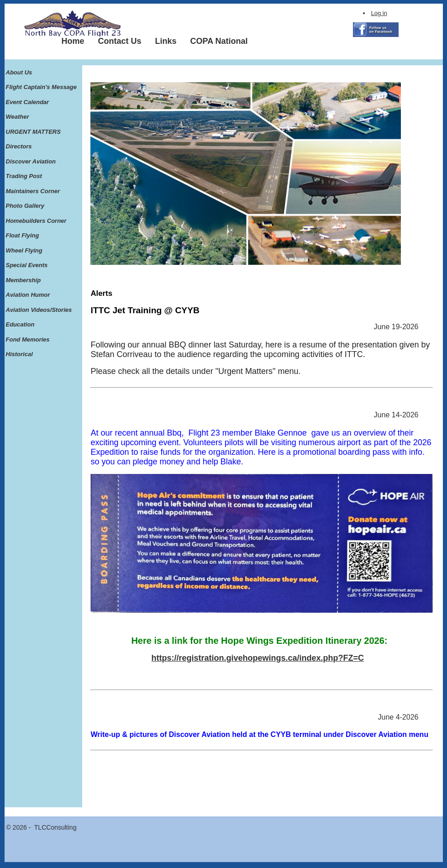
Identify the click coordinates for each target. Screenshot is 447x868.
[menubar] (155, 41)
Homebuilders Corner (36, 221)
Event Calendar (28, 102)
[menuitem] (73, 41)
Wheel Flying (24, 250)
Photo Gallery (25, 206)
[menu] (42, 214)
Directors (19, 146)
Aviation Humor (28, 295)
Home (73, 41)
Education (20, 324)
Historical (19, 354)
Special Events (27, 265)
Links (166, 41)
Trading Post (24, 176)
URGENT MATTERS (33, 132)
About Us (19, 72)
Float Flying (23, 235)
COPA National (219, 41)
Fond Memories (28, 339)
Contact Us (120, 41)
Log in (379, 13)
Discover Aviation (31, 161)
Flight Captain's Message (42, 87)
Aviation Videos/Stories (39, 310)
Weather (18, 117)
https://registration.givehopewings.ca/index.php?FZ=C (258, 658)
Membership (24, 280)
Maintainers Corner (33, 191)
